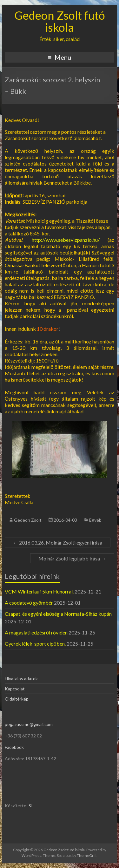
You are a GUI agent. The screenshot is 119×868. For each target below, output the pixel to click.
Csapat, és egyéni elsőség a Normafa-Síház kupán (58, 614)
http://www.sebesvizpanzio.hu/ (66, 240)
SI (31, 806)
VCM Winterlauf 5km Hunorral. (39, 591)
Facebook (14, 747)
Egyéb (95, 520)
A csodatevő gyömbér (29, 603)
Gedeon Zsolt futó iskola (60, 21)
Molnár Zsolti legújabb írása (72, 558)
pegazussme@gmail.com (29, 724)
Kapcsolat (15, 689)
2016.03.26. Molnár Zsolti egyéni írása (58, 542)
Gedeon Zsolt (28, 520)
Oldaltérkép (17, 699)
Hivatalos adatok (21, 678)
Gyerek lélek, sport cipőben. (35, 644)
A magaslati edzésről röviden (36, 632)
